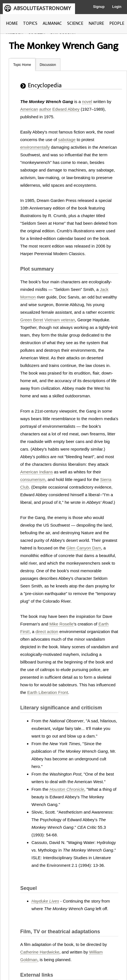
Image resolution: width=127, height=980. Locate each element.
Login (117, 7)
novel (87, 102)
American (29, 109)
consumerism (33, 479)
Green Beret (32, 320)
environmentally (35, 147)
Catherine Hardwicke (40, 952)
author (45, 109)
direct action (47, 632)
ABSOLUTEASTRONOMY (42, 8)
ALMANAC (52, 24)
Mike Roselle (62, 624)
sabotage (67, 140)
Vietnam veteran (60, 320)
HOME (12, 24)
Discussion (48, 65)
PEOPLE (117, 24)
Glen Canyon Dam (84, 548)
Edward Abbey (66, 109)
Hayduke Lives (45, 901)
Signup (99, 7)
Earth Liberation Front (48, 692)
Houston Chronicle (67, 789)
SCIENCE (75, 24)
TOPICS (30, 24)
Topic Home (22, 65)
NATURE (96, 24)
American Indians (37, 472)
